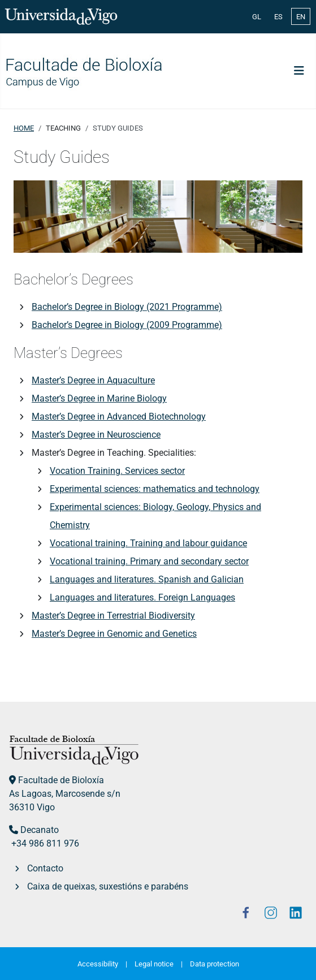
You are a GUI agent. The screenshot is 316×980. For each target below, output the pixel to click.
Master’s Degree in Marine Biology (99, 398)
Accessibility (98, 964)
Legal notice (154, 964)
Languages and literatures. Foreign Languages (142, 597)
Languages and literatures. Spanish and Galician (147, 579)
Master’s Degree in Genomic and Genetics (114, 634)
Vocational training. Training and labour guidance (148, 543)
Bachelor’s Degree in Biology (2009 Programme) (127, 325)
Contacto (45, 868)
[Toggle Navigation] (299, 71)
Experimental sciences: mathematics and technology (155, 489)
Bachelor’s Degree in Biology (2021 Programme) (127, 307)
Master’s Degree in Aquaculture (93, 380)
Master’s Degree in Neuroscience (96, 435)
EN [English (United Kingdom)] (301, 17)
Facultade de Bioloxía (61, 780)
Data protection (215, 964)
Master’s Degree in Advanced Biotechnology (119, 416)
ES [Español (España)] (278, 17)
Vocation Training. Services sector (117, 471)
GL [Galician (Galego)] (257, 17)
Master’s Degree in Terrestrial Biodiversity (113, 616)
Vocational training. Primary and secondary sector (149, 561)
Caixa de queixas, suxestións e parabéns (108, 886)
